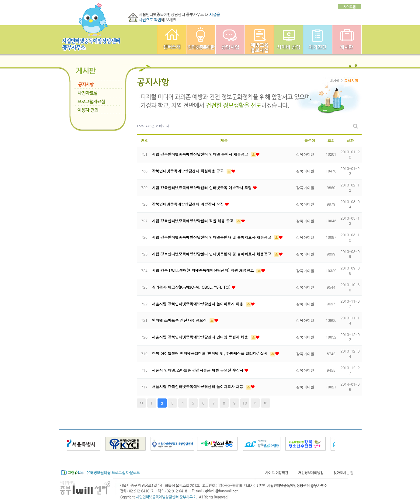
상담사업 (230, 40)
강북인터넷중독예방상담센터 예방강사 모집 (189, 204)
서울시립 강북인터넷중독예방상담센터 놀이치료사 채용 (198, 304)
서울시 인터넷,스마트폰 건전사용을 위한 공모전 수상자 (198, 370)
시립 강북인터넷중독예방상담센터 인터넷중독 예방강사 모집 (203, 188)
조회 (331, 140)
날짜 (350, 140)
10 (245, 403)
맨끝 (266, 403)
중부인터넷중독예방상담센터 (172, 40)
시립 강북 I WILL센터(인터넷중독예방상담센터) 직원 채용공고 (204, 270)
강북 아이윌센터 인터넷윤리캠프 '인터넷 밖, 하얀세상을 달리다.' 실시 (210, 353)
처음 (141, 403)
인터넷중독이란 (201, 40)
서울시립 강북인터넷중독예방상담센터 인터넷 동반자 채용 (201, 337)
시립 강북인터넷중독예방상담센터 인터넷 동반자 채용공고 (201, 154)
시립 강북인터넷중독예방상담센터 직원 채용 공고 (193, 221)
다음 (255, 403)
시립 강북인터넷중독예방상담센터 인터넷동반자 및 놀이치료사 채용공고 (212, 237)
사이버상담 (288, 40)
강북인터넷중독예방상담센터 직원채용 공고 (189, 171)
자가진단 (318, 40)
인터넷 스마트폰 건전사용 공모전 (180, 320)
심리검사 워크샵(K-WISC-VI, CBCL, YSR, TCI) (192, 287)
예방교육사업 (259, 40)
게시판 (347, 40)
